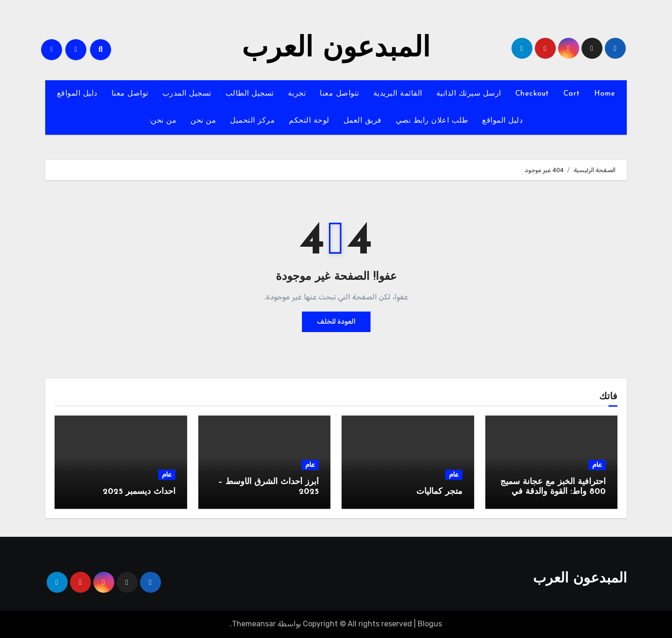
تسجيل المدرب (187, 94)
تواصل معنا (130, 94)
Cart (572, 94)
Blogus (430, 624)
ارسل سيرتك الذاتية (469, 94)
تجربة (297, 94)
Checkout (532, 94)
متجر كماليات (439, 492)
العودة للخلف (336, 322)
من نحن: (163, 121)
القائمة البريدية (398, 94)
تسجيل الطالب (250, 94)
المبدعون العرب (336, 49)
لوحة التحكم (309, 121)
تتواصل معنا (339, 94)
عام (597, 465)
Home (605, 94)
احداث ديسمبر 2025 (139, 492)
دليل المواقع (77, 94)
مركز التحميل (252, 121)
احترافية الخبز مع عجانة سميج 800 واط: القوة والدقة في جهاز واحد (553, 492)
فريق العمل (363, 121)
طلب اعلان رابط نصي (432, 121)
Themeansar (254, 624)
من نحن (203, 121)
